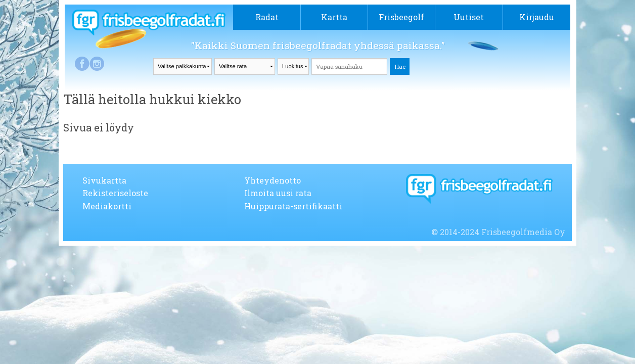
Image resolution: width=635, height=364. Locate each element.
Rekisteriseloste (115, 193)
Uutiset (469, 17)
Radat (267, 17)
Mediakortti (107, 206)
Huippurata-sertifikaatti (293, 206)
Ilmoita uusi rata (278, 193)
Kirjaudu (537, 17)
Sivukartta (104, 180)
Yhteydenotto (273, 180)
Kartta (334, 17)
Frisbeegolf (401, 17)
